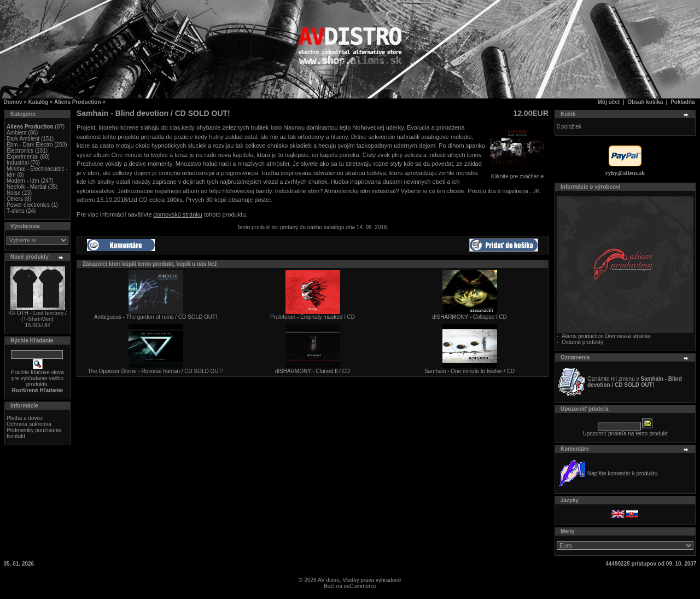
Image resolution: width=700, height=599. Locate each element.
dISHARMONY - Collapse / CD (469, 317)
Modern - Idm (23, 181)
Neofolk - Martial (27, 187)
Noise (14, 193)
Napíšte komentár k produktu (622, 473)
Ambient (17, 133)
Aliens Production (78, 102)
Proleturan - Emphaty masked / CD (313, 317)
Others (15, 199)
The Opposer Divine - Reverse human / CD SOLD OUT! (156, 371)
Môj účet (609, 102)
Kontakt (16, 436)
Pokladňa (682, 102)
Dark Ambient (23, 139)
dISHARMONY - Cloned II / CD (313, 371)
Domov (13, 102)
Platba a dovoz (25, 418)
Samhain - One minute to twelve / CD (469, 371)
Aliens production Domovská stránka (606, 336)
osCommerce (360, 586)
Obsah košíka (645, 102)
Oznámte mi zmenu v (635, 382)
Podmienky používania (34, 430)
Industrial (18, 163)
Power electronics (28, 205)
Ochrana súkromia (29, 424)
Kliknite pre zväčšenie (517, 174)
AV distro (329, 580)
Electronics (20, 151)
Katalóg (39, 102)
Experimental (22, 157)
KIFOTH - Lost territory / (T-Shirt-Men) (37, 316)
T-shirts (16, 211)
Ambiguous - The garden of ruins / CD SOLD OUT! (156, 317)
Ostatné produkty (582, 342)
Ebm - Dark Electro (30, 145)
